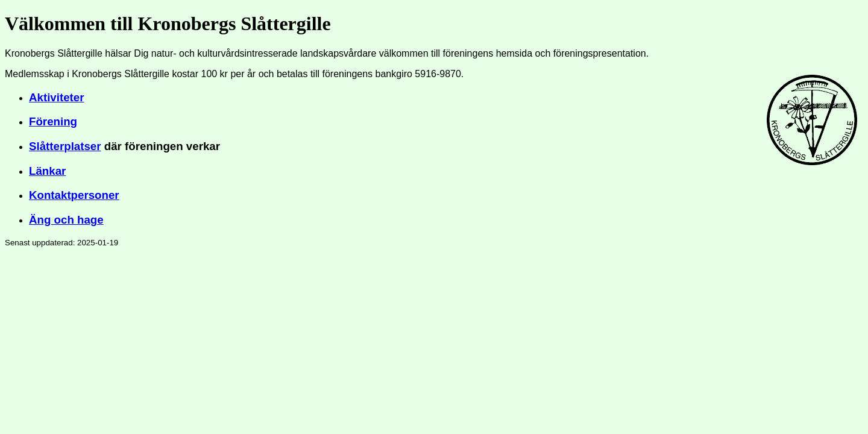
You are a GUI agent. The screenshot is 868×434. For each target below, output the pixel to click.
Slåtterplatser (65, 146)
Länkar (47, 171)
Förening (53, 121)
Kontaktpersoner (74, 195)
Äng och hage (66, 220)
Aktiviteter (56, 97)
